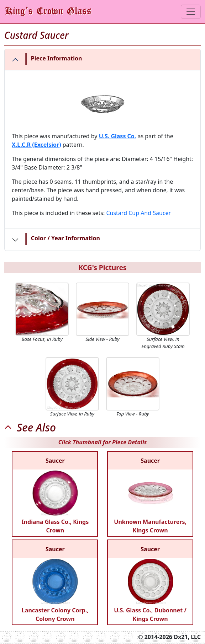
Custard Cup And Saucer (138, 213)
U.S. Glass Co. (118, 136)
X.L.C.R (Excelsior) (36, 145)
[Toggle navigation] (191, 12)
